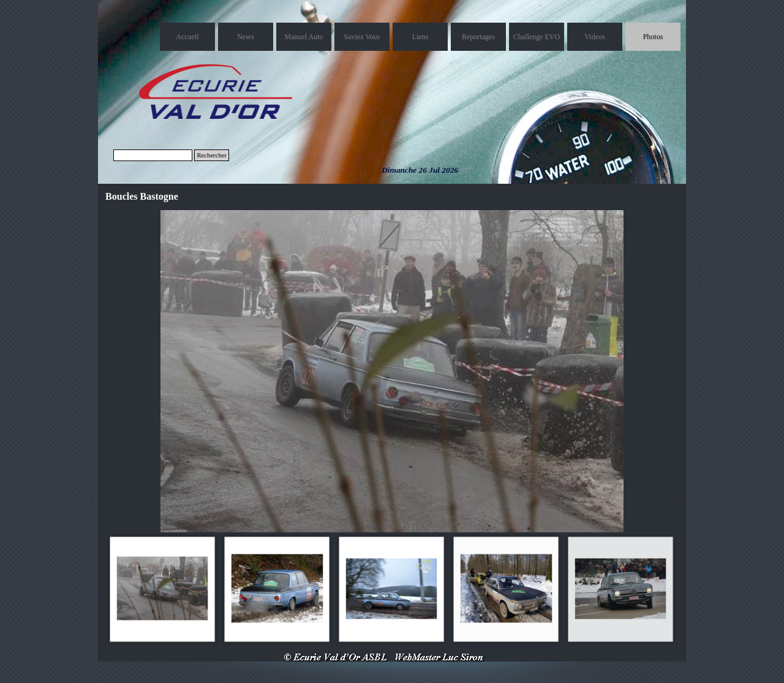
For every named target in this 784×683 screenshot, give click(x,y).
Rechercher (212, 155)
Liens (420, 37)
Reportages (478, 37)
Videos (594, 37)
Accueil (187, 37)
